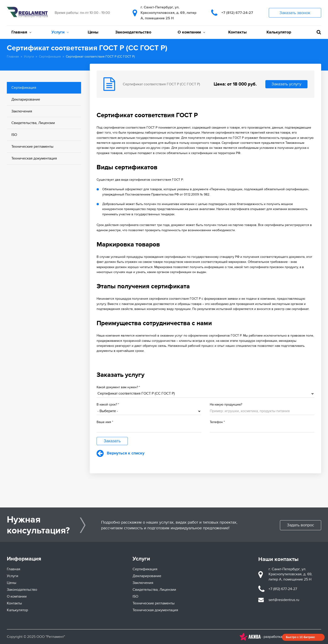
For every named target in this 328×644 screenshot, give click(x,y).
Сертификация (50, 57)
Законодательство (133, 32)
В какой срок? (108, 404)
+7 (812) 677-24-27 (237, 13)
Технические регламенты (32, 147)
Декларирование (26, 99)
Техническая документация (34, 158)
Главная (21, 32)
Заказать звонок (295, 13)
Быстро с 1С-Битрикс (300, 637)
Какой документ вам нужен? (118, 387)
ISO (14, 135)
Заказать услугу (286, 84)
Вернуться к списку (120, 453)
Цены (93, 32)
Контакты (237, 32)
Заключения (22, 111)
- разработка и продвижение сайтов (280, 637)
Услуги (60, 32)
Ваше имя (105, 422)
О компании (191, 32)
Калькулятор (279, 32)
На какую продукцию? (226, 404)
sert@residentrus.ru (284, 600)
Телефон (217, 422)
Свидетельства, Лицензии (33, 123)
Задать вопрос (301, 525)
